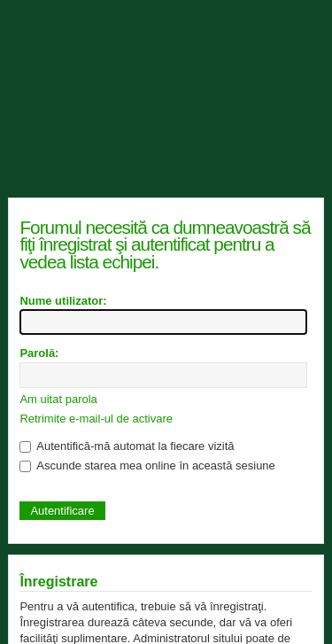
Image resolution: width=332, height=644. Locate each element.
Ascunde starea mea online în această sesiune (147, 466)
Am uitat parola (58, 399)
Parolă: (39, 353)
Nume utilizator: (63, 301)
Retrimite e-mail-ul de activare (96, 419)
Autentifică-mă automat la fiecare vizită (127, 446)
